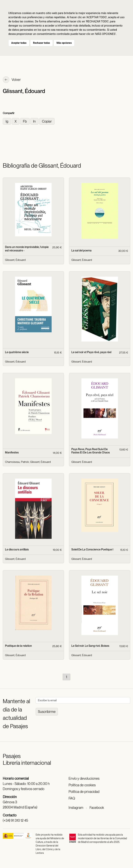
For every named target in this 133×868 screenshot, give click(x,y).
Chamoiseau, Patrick (17, 462)
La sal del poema (81, 250)
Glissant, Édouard (15, 260)
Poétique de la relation (18, 646)
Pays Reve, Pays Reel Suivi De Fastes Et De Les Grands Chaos (91, 451)
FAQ (72, 798)
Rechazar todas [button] (41, 43)
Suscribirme (47, 712)
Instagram (76, 808)
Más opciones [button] (64, 43)
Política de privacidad (84, 792)
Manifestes (12, 452)
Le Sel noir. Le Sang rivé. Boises (90, 646)
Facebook (97, 808)
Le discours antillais (17, 549)
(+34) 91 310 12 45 (15, 820)
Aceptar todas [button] (19, 43)
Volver (12, 80)
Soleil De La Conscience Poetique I (92, 549)
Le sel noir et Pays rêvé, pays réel (91, 352)
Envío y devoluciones (84, 778)
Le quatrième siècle (17, 352)
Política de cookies (82, 785)
